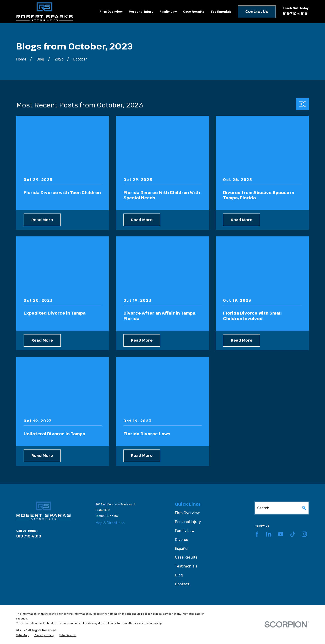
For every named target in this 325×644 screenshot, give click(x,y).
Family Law (185, 531)
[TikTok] (293, 534)
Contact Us (257, 11)
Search (263, 508)
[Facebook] (257, 534)
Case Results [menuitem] (194, 11)
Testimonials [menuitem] (221, 11)
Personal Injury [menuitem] (141, 11)
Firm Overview (187, 513)
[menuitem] (22, 635)
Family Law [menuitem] (168, 11)
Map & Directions (110, 523)
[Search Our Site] (304, 508)
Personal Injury (188, 522)
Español (182, 549)
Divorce (182, 540)
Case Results (186, 557)
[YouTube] (281, 534)
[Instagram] (304, 534)
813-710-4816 (295, 14)
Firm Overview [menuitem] (111, 11)
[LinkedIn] (269, 534)
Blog (179, 575)
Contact (182, 584)
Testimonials (186, 566)
